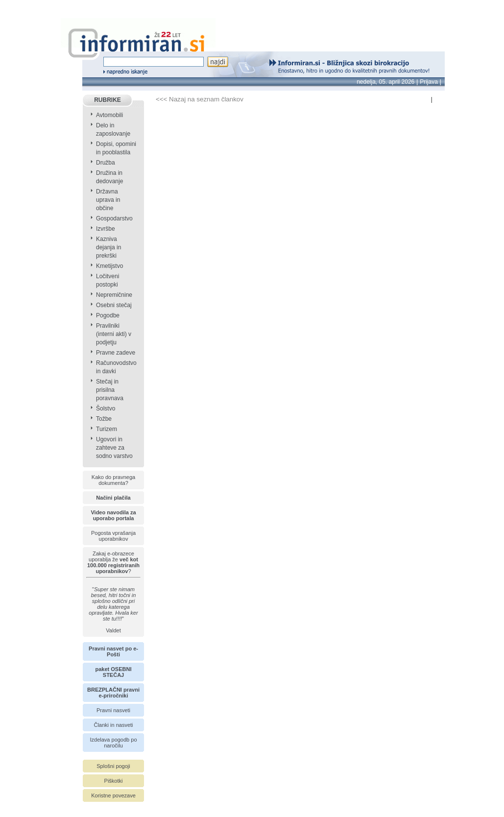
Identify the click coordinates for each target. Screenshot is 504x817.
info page (13, 6)
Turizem (107, 429)
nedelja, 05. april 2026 (385, 82)
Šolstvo (106, 408)
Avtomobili (109, 115)
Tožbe (104, 419)
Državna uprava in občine (108, 200)
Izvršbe (106, 229)
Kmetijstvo (109, 266)
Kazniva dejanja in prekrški (108, 247)
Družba (106, 163)
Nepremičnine (114, 295)
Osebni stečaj (114, 305)
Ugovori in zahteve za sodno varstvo (114, 448)
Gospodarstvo (114, 218)
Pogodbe (108, 315)
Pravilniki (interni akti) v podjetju (114, 334)
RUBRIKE (108, 100)
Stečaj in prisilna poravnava (110, 390)
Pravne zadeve (116, 353)
